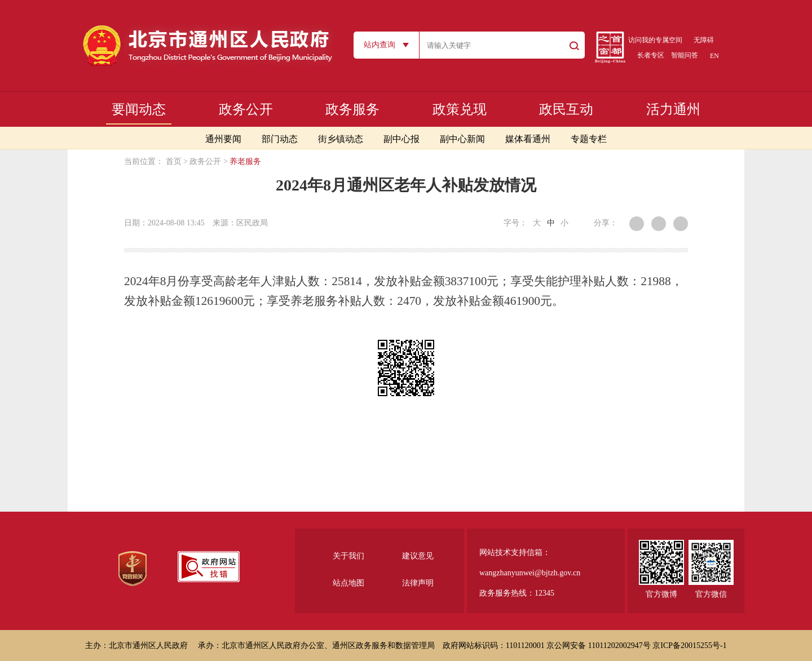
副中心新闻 (462, 139)
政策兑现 (460, 109)
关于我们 (348, 556)
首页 (174, 161)
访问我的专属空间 (655, 40)
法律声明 (418, 583)
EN (714, 56)
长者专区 (651, 55)
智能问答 (685, 55)
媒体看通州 (528, 139)
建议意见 (418, 556)
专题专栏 (589, 139)
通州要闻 (223, 139)
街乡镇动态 (341, 139)
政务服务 (352, 109)
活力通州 (673, 109)
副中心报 (401, 139)
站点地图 (348, 583)
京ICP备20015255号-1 (689, 646)
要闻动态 (139, 109)
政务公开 (246, 109)
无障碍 (704, 40)
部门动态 (280, 139)
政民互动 (566, 109)
